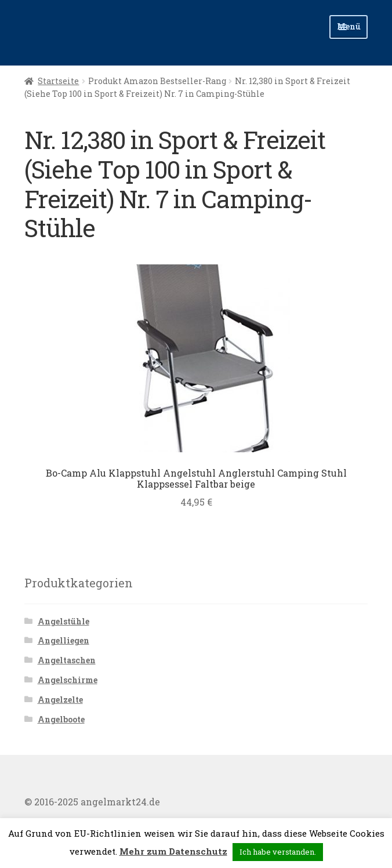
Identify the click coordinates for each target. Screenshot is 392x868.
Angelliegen (63, 640)
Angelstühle (63, 621)
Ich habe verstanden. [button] (278, 852)
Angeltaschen (67, 660)
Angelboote (61, 719)
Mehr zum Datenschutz (173, 851)
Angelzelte (60, 700)
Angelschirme (68, 680)
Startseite (58, 81)
